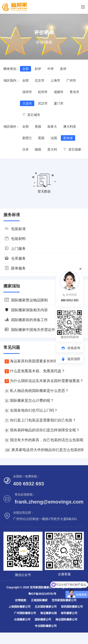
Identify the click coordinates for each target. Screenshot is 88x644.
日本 (26, 149)
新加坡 (68, 138)
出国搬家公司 (22, 619)
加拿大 (52, 127)
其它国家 (72, 149)
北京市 (40, 80)
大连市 (27, 103)
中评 (51, 69)
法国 (54, 138)
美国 (38, 127)
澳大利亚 (70, 127)
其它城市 (31, 115)
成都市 (59, 92)
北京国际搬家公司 (46, 607)
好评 (38, 69)
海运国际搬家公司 (66, 619)
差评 (63, 69)
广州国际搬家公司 (25, 613)
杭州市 (43, 92)
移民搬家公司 (69, 613)
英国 (41, 138)
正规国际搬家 (39, 600)
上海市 (55, 80)
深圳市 (27, 92)
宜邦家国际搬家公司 (64, 600)
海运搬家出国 (48, 613)
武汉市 (43, 103)
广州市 (71, 80)
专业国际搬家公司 (46, 626)
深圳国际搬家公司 (72, 607)
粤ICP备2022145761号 (42, 594)
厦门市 (59, 103)
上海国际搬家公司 (20, 607)
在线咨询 (74, 348)
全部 (26, 69)
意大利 (52, 149)
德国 (38, 149)
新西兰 (27, 138)
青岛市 (74, 92)
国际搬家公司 (43, 619)
